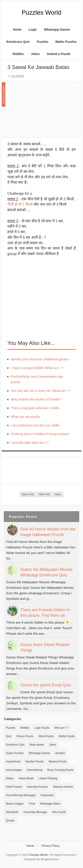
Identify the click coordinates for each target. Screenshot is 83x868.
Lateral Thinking (48, 778)
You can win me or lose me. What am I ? (41, 391)
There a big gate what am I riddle (35, 408)
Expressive (47, 795)
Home (17, 29)
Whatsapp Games (57, 29)
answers (60, 753)
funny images (14, 770)
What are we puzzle (25, 417)
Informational (34, 770)
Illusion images (15, 804)
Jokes (35, 54)
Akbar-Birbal (26, 778)
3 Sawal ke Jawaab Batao (38, 67)
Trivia (32, 804)
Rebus (10, 778)
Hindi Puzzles (14, 787)
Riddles (18, 54)
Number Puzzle (35, 762)
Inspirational (13, 762)
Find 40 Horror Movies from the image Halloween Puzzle (48, 532)
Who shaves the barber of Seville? (36, 399)
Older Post (44, 494)
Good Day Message (35, 812)
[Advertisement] (41, 112)
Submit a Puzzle (59, 54)
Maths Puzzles (66, 42)
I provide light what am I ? (30, 443)
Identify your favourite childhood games (40, 359)
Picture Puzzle (25, 736)
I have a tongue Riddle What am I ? (37, 368)
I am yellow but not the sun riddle (35, 425)
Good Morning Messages (21, 795)
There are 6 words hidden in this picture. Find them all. (45, 613)
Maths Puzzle (67, 736)
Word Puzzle (46, 736)
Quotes (10, 821)
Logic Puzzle (42, 728)
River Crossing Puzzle (60, 770)
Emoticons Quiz (18, 42)
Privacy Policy (51, 846)
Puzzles (43, 42)
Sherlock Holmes (63, 787)
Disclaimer (12, 812)
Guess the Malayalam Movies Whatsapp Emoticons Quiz (46, 572)
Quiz (9, 736)
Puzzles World (41, 13)
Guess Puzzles (15, 753)
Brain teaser (37, 745)
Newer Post (28, 494)
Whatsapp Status (50, 804)
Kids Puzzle (59, 812)
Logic (33, 29)
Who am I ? (61, 728)
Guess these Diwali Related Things (45, 647)
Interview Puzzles (38, 787)
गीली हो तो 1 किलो (20, 204)
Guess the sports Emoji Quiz (46, 685)
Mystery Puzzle (58, 762)
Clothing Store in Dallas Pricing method (40, 434)
